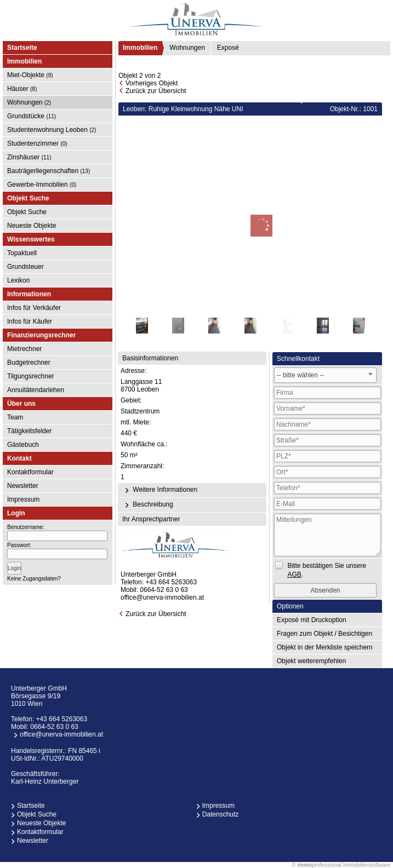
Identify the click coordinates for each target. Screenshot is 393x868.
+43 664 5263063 (171, 582)
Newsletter (23, 486)
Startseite (22, 48)
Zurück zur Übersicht (156, 91)
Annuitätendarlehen (36, 390)
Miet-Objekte (30, 75)
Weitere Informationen (160, 490)
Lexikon (18, 280)
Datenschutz (221, 814)
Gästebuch (23, 445)
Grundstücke (32, 116)
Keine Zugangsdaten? (34, 579)
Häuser (22, 89)
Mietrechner (24, 349)
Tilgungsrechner (31, 376)
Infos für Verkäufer (34, 308)
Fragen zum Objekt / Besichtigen (324, 634)
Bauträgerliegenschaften (49, 171)
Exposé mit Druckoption (312, 620)
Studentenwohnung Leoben (52, 130)
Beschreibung (148, 505)
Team (15, 417)
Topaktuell (22, 253)
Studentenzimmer (37, 143)
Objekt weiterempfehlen (311, 661)
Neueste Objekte (32, 226)
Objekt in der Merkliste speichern (325, 647)
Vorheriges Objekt (152, 83)
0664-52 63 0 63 (164, 590)
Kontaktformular (30, 472)
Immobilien (140, 48)
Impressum (23, 499)
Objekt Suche (27, 212)
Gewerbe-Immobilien (42, 185)
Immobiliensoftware (367, 865)
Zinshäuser (29, 157)
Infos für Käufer (30, 321)
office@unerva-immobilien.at (162, 597)
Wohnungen (29, 102)
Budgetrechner (29, 363)
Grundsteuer (25, 267)
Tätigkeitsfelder (29, 431)
